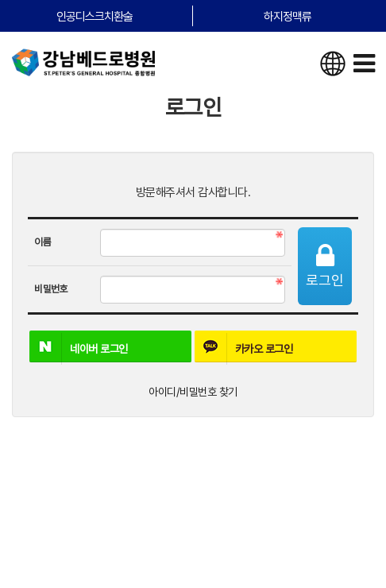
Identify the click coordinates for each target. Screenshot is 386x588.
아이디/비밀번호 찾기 (193, 392)
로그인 (325, 265)
